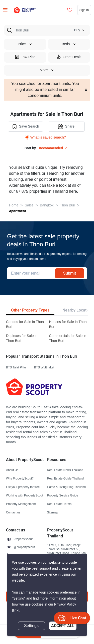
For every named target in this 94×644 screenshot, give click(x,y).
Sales (29, 205)
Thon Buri (68, 205)
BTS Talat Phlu (16, 367)
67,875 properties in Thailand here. (47, 191)
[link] (16, 610)
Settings (31, 626)
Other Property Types (30, 310)
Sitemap (53, 512)
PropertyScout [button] (23, 539)
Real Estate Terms (59, 504)
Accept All (63, 626)
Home (14, 205)
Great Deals (69, 57)
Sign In (84, 10)
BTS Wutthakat (44, 367)
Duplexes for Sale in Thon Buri (22, 338)
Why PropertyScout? (20, 478)
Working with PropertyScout (25, 495)
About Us (12, 470)
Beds (69, 44)
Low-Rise (25, 57)
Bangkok (47, 205)
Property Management (21, 504)
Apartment (18, 211)
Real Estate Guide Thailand (66, 478)
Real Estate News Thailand (65, 470)
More (47, 70)
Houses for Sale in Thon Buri (68, 324)
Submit (70, 273)
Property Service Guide (63, 495)
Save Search (26, 127)
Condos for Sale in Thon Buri (25, 324)
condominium (40, 96)
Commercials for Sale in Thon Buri (68, 338)
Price (25, 44)
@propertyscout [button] (24, 547)
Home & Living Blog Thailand (67, 487)
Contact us (13, 512)
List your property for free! (23, 487)
